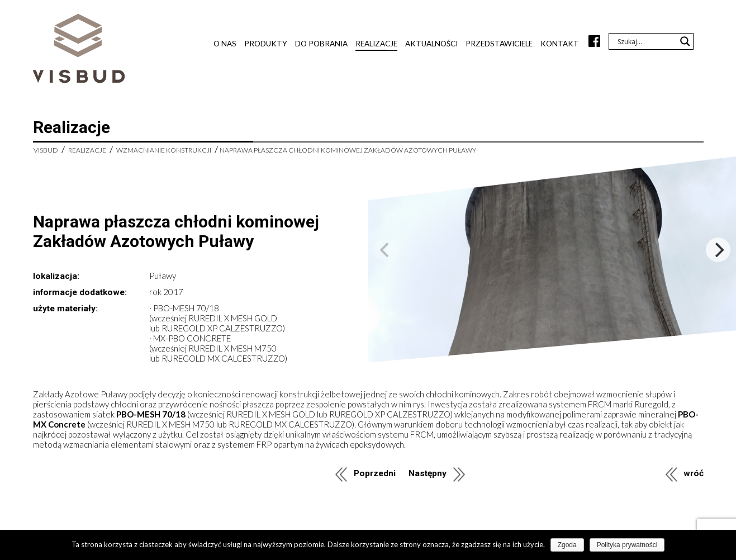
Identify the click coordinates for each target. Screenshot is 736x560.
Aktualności (431, 44)
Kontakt (560, 44)
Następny (428, 473)
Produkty (266, 44)
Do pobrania (321, 44)
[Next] (718, 250)
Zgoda (567, 545)
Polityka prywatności (627, 545)
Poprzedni (375, 473)
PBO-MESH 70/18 (186, 308)
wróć (694, 473)
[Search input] (646, 41)
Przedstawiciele (499, 44)
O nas (225, 44)
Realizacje (376, 44)
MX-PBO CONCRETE (192, 338)
